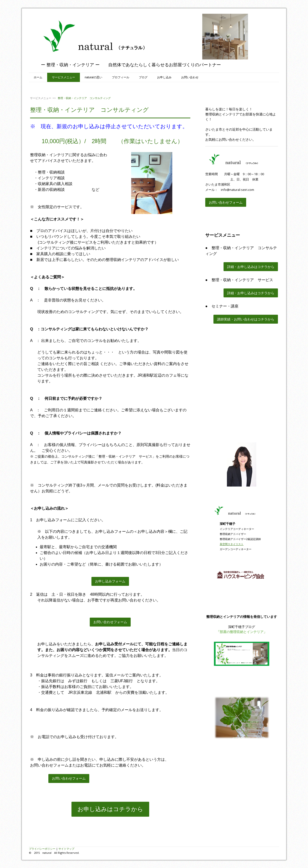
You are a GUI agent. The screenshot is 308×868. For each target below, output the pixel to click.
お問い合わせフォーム (110, 622)
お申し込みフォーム (110, 581)
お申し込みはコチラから (110, 809)
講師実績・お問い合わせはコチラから (246, 319)
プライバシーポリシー (42, 849)
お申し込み (164, 77)
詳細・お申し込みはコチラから (251, 267)
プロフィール (121, 77)
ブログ (143, 77)
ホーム (38, 77)
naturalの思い (93, 77)
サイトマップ (66, 849)
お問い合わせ (190, 77)
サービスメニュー (64, 77)
